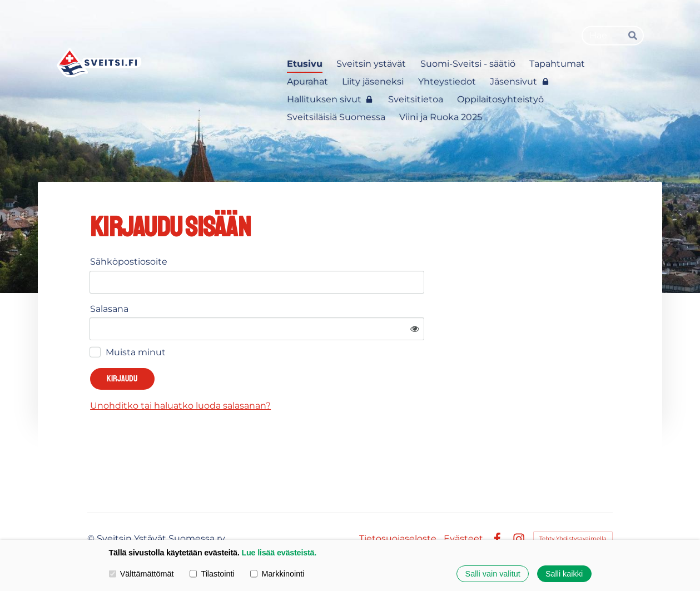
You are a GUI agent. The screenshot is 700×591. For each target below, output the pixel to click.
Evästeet (463, 506)
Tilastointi (212, 574)
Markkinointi (277, 574)
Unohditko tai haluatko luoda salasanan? (287, 373)
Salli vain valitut (493, 574)
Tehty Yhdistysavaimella (573, 506)
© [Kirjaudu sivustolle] (92, 506)
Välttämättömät (142, 574)
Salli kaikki (564, 574)
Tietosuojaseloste (398, 506)
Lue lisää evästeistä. (279, 553)
